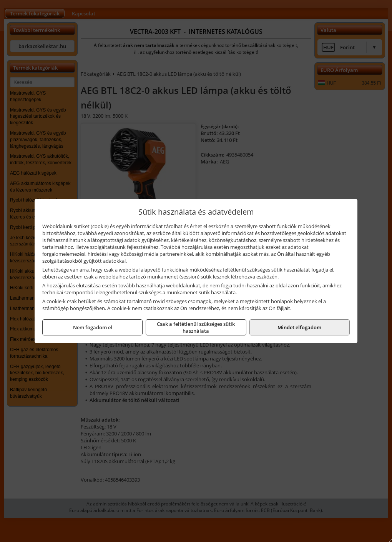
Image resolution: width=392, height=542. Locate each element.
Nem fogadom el (93, 327)
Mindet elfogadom (299, 327)
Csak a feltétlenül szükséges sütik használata (196, 327)
